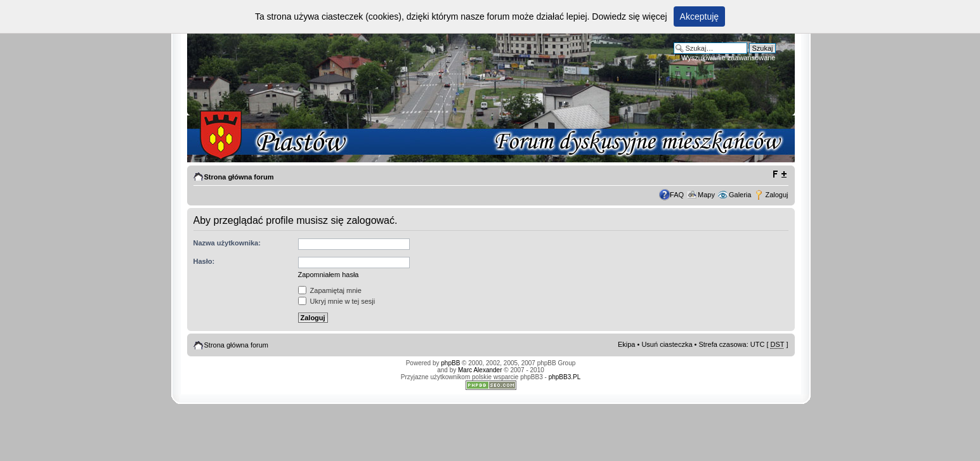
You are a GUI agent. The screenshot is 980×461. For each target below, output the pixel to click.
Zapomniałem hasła (329, 275)
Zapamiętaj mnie (330, 290)
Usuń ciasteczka (667, 344)
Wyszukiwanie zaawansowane (728, 58)
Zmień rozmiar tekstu (779, 174)
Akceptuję (699, 16)
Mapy (706, 195)
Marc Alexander (480, 370)
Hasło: (204, 261)
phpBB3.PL (565, 377)
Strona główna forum (239, 177)
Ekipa (627, 344)
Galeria (740, 195)
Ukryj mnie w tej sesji (337, 301)
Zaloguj (776, 195)
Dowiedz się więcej (629, 16)
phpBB (450, 363)
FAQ (677, 195)
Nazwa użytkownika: (227, 243)
